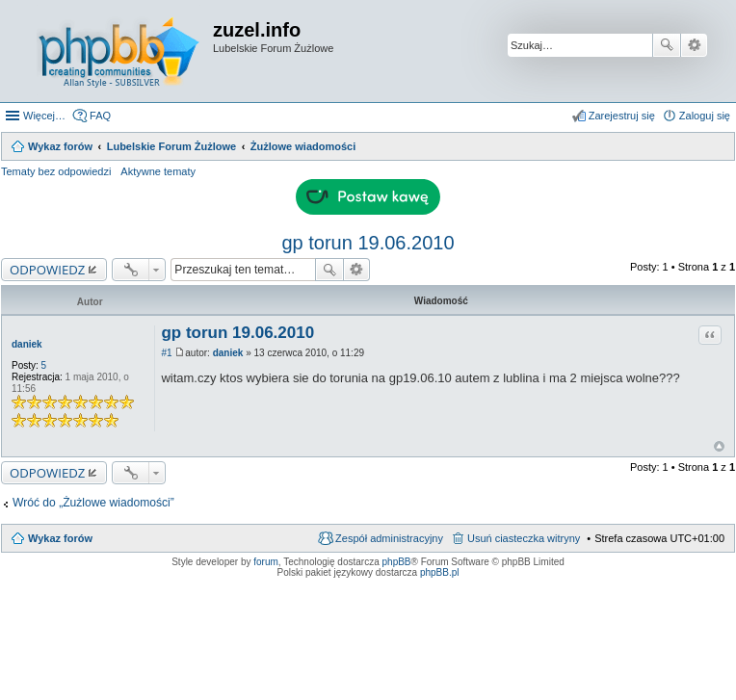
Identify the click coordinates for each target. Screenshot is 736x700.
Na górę (719, 446)
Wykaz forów (60, 538)
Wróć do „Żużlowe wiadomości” (93, 503)
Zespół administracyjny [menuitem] (389, 538)
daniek (27, 344)
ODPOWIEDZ (47, 270)
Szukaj (667, 45)
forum (266, 562)
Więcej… (44, 116)
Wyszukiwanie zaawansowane (694, 45)
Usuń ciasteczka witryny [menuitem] (524, 538)
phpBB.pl (440, 572)
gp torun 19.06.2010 (368, 243)
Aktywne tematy (158, 171)
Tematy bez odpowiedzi (56, 171)
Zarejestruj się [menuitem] (622, 116)
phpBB (397, 562)
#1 (166, 353)
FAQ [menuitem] (100, 116)
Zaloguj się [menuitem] (705, 116)
